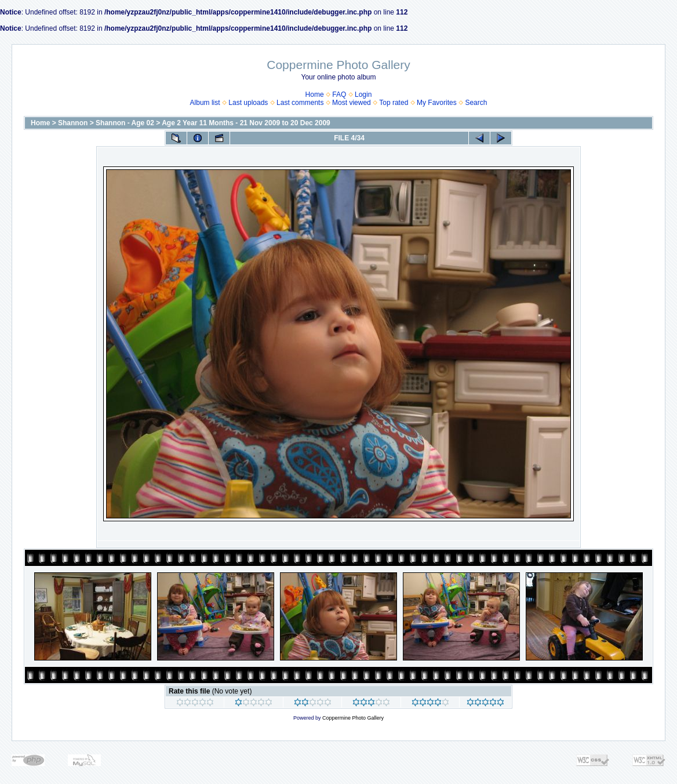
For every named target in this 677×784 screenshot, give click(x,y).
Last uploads (248, 103)
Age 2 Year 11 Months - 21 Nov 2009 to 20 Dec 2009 (246, 123)
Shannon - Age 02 (125, 123)
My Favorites (437, 103)
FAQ (339, 95)
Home (315, 95)
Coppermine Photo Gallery (353, 718)
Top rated (394, 103)
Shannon (73, 123)
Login (363, 95)
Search (476, 103)
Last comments (300, 103)
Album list (205, 103)
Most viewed (352, 103)
